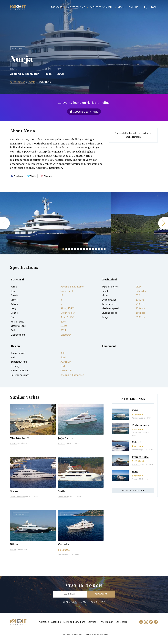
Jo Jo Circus (65, 438)
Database (57, 7)
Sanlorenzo (136, 450)
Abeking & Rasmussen (25, 74)
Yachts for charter (102, 7)
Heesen (13, 549)
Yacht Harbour (18, 8)
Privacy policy (107, 622)
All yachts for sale (133, 490)
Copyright (93, 622)
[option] (55, 223)
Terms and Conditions (74, 622)
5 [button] (75, 249)
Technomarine (141, 425)
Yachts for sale (76, 7)
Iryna (135, 472)
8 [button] (84, 249)
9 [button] (87, 249)
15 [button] (105, 249)
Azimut (135, 418)
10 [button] (90, 249)
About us (56, 622)
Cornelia (64, 544)
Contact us (121, 622)
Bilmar (15, 544)
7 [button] (81, 249)
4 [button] (72, 249)
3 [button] (69, 249)
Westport (62, 443)
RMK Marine (63, 555)
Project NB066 (140, 457)
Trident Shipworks (17, 496)
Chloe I (136, 442)
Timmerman (63, 496)
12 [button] (96, 249)
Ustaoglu (14, 443)
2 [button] (66, 249)
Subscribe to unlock (85, 112)
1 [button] (63, 249)
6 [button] (78, 249)
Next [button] (163, 223)
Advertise (44, 622)
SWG (135, 410)
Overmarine (137, 433)
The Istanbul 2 (19, 438)
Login (154, 7)
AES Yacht (136, 464)
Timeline (133, 7)
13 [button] (99, 249)
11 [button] (93, 249)
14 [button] (102, 249)
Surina (14, 491)
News (121, 7)
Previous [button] (5, 223)
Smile (62, 491)
